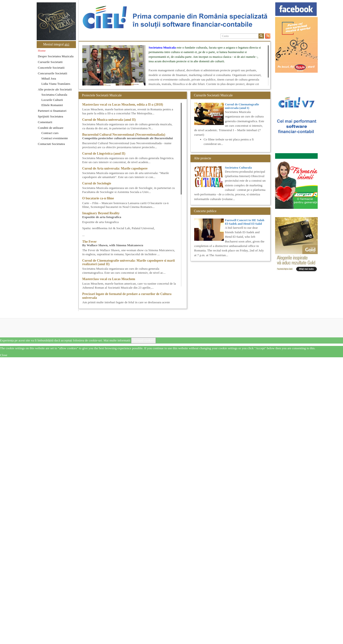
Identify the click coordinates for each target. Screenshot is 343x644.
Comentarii (45, 122)
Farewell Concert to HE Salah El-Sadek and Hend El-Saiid (245, 222)
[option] (174, 17)
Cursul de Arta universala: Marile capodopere (115, 168)
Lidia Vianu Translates (56, 84)
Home (42, 51)
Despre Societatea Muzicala (56, 56)
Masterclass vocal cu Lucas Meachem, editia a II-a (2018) (123, 105)
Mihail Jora (49, 78)
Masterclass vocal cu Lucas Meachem (109, 279)
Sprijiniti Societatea (51, 116)
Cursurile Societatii (50, 62)
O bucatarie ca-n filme (98, 198)
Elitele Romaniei (52, 105)
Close (4, 355)
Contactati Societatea (51, 144)
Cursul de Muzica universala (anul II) (109, 120)
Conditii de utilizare (51, 128)
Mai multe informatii (117, 340)
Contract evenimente (55, 138)
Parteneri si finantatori (52, 111)
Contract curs (50, 133)
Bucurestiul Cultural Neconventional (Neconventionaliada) (124, 135)
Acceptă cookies (143, 340)
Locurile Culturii (52, 100)
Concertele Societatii (51, 68)
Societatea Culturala (54, 95)
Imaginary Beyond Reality (101, 213)
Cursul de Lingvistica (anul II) (104, 154)
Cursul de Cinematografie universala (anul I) (242, 106)
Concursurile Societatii (53, 73)
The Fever (90, 242)
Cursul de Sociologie (97, 183)
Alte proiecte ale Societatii (55, 89)
